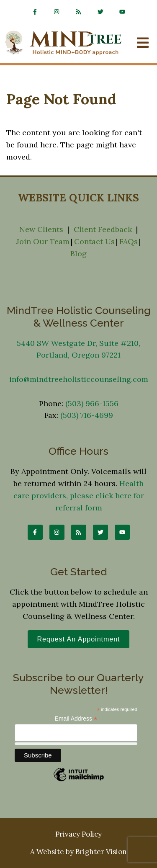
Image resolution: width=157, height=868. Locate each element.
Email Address (76, 719)
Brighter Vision (101, 852)
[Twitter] (100, 12)
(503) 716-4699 (87, 415)
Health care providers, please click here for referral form (79, 496)
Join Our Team (43, 241)
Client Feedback (103, 229)
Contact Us (94, 241)
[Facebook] (35, 12)
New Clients (41, 229)
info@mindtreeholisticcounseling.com (79, 379)
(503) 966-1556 (92, 403)
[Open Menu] (143, 43)
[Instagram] (57, 12)
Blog (78, 254)
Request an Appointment (78, 639)
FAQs (129, 241)
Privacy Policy (78, 834)
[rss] (79, 12)
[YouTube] (122, 12)
